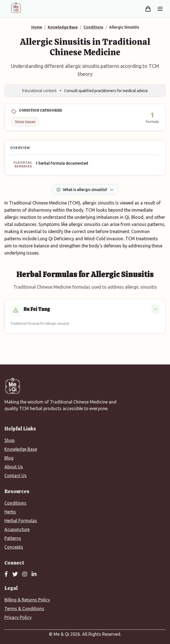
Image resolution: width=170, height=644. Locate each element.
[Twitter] (15, 574)
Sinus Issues (25, 122)
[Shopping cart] (148, 9)
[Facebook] (6, 574)
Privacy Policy (18, 617)
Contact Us (16, 476)
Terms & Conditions (24, 609)
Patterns (13, 538)
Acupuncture (17, 529)
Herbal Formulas (21, 521)
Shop (9, 440)
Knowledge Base (21, 449)
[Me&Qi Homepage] (16, 8)
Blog (9, 458)
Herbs (10, 512)
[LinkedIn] (34, 574)
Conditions (15, 503)
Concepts (14, 547)
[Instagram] (25, 574)
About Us (14, 467)
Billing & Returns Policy (27, 600)
